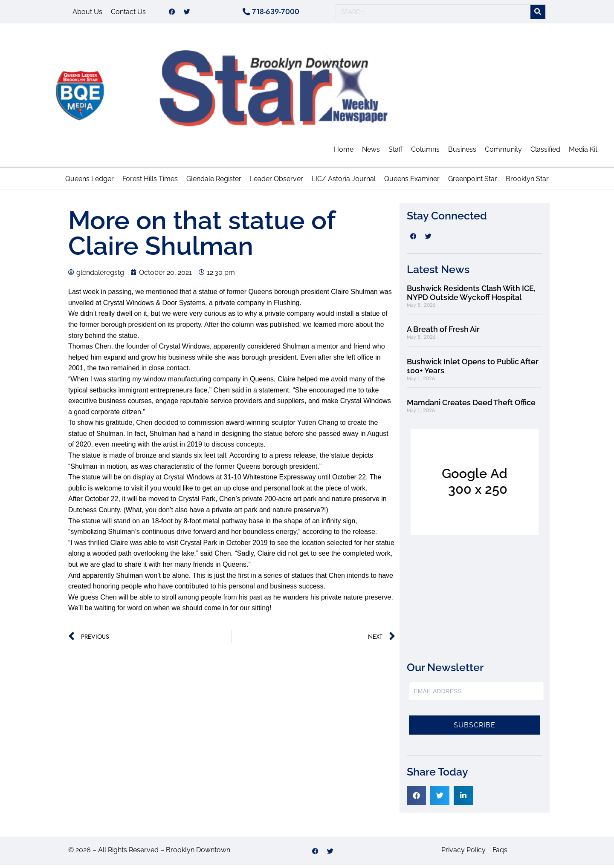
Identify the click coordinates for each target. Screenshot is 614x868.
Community (503, 152)
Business (462, 152)
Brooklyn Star (527, 182)
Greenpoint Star (473, 182)
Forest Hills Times (150, 182)
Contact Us (128, 13)
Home (344, 152)
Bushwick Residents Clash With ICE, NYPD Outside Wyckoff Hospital (471, 296)
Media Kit (583, 152)
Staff (395, 152)
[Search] (538, 13)
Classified (545, 152)
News (371, 152)
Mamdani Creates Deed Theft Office (471, 405)
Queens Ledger (90, 182)
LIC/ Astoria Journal (344, 182)
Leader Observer (277, 182)
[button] (416, 798)
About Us (87, 13)
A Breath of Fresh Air (443, 332)
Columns (425, 152)
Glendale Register (214, 182)
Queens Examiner (412, 182)
